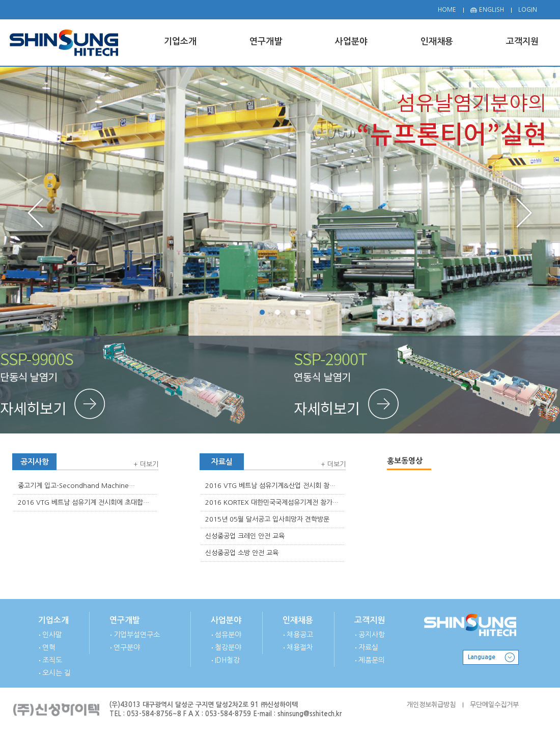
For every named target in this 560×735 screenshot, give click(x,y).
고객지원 (370, 620)
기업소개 (53, 620)
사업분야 (226, 620)
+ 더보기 (146, 464)
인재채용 (298, 620)
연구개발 (125, 620)
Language (482, 657)
